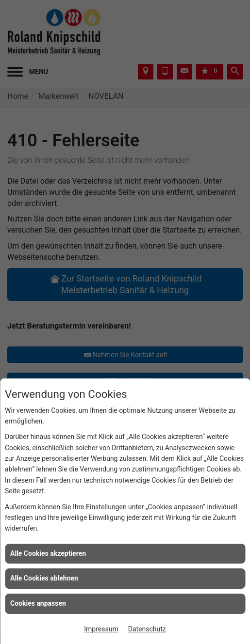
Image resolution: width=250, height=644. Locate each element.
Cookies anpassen (38, 603)
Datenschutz (147, 629)
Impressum (101, 629)
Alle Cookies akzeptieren (48, 553)
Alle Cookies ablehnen (44, 578)
